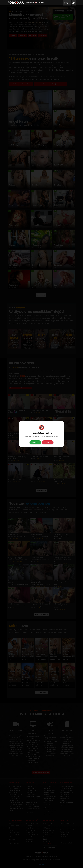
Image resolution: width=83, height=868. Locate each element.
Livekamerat (32, 3)
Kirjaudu (67, 3)
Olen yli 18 (35, 442)
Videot (42, 3)
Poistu (48, 442)
